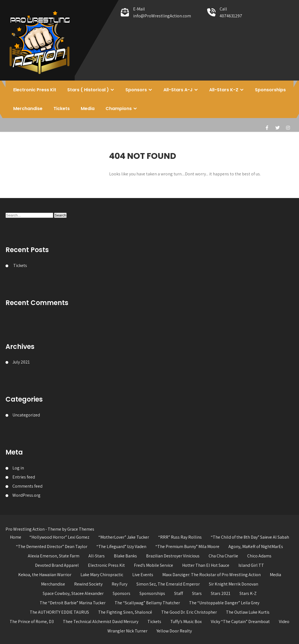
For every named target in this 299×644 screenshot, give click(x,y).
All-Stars (97, 556)
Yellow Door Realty (174, 631)
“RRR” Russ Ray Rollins (180, 537)
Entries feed (24, 477)
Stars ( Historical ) (88, 90)
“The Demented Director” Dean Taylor (52, 547)
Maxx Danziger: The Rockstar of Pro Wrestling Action (212, 575)
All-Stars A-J (178, 90)
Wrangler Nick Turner (127, 631)
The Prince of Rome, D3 (32, 622)
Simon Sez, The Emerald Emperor (168, 584)
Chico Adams (259, 556)
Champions (119, 109)
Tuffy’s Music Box (186, 622)
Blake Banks (125, 556)
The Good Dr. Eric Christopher (189, 612)
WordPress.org (26, 495)
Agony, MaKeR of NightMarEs (256, 547)
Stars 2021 (221, 593)
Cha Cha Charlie (223, 556)
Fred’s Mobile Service (153, 565)
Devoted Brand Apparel (57, 565)
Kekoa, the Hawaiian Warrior (45, 575)
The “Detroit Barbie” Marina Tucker (73, 603)
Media (88, 109)
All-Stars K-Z (224, 90)
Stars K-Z (248, 593)
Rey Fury (119, 584)
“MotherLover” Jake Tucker (124, 537)
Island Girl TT (251, 565)
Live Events (143, 575)
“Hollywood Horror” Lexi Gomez (59, 537)
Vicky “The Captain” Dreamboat (240, 622)
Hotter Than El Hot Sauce (206, 565)
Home (16, 537)
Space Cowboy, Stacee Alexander (73, 593)
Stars (197, 593)
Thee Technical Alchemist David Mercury (101, 622)
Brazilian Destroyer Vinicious (173, 556)
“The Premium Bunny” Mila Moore (187, 547)
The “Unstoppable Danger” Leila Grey (224, 603)
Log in (18, 468)
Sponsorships (270, 90)
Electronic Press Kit (35, 90)
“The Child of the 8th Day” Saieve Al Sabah (250, 537)
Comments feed (27, 486)
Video (284, 622)
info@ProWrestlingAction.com (162, 16)
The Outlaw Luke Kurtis (248, 612)
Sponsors (136, 90)
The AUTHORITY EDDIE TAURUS (59, 612)
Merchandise (28, 109)
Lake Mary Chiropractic (102, 575)
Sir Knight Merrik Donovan (234, 584)
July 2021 (21, 362)
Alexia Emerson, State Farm (54, 556)
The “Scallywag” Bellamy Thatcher (147, 603)
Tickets (62, 109)
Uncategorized (26, 415)
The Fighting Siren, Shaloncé (125, 612)
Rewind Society (88, 584)
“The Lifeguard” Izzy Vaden (121, 547)
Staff (179, 593)
